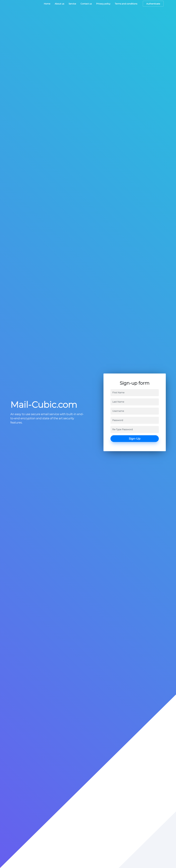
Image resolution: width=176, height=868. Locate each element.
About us (59, 4)
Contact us (86, 4)
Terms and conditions (126, 4)
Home (47, 4)
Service (72, 4)
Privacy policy (103, 4)
